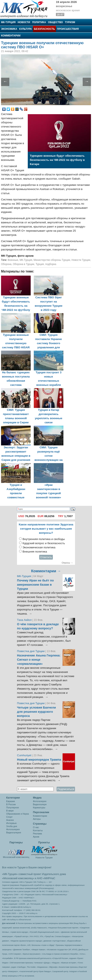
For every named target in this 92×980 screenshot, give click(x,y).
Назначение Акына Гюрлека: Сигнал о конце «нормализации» (39, 660)
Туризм (70, 22)
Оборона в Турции (24, 264)
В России (11, 804)
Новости (24, 22)
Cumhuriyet (25, 755)
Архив (36, 837)
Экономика (9, 29)
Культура (26, 29)
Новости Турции (81, 260)
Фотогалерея (13, 829)
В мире (10, 811)
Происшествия (68, 29)
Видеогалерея (14, 832)
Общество (56, 22)
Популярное (13, 807)
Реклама (37, 834)
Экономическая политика (39, 547)
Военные (13, 260)
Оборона (6, 264)
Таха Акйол (24, 620)
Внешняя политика (35, 552)
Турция (40, 264)
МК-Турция (8, 22)
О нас (36, 827)
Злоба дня (12, 826)
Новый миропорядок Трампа (39, 760)
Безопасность (44, 29)
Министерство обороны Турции (52, 260)
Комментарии (11, 36)
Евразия (11, 801)
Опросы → (67, 563)
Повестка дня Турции (31, 651)
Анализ (10, 820)
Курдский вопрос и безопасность (44, 543)
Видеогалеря (40, 804)
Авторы (37, 819)
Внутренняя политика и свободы (44, 539)
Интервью (11, 823)
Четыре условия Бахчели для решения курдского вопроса (36, 712)
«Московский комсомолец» (18, 878)
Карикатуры (39, 807)
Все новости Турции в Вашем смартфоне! (27, 867)
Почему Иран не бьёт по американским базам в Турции (35, 585)
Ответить (46, 557)
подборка (51, 264)
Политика (39, 22)
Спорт (9, 817)
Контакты (38, 830)
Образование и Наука (18, 814)
